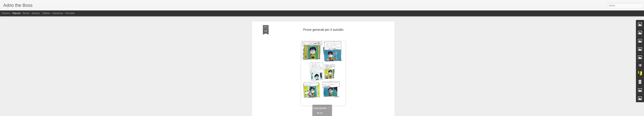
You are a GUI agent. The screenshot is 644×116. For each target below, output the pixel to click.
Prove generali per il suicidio (323, 26)
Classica (6, 13)
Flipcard (16, 13)
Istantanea (58, 13)
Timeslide (70, 13)
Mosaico (36, 13)
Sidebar (46, 13)
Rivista (26, 13)
